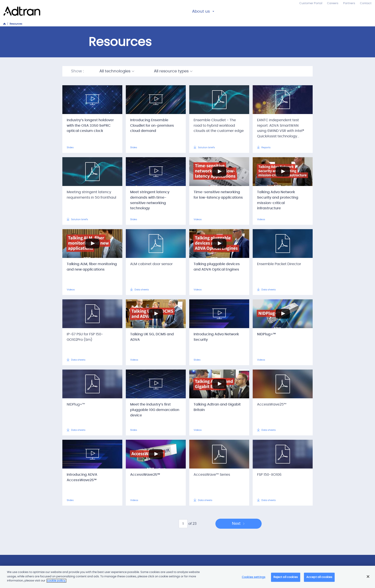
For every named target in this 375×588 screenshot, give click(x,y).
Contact (366, 3)
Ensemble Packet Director (279, 264)
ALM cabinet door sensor (151, 264)
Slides (70, 147)
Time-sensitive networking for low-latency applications (218, 195)
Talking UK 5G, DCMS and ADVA (152, 337)
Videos (198, 219)
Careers (333, 3)
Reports (264, 147)
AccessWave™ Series (212, 475)
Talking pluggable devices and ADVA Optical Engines (217, 267)
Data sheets (140, 290)
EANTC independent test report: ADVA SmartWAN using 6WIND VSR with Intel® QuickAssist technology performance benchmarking (282, 131)
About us (201, 12)
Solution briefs (204, 147)
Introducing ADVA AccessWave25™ (82, 477)
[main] (187, 577)
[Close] (368, 577)
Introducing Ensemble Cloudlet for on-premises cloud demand (152, 126)
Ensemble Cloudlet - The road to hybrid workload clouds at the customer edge (219, 126)
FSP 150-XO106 (269, 475)
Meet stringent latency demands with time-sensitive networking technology (150, 200)
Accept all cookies (319, 577)
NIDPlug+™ (266, 334)
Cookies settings (254, 577)
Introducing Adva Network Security (216, 337)
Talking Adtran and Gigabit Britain (217, 407)
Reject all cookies (286, 577)
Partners (349, 3)
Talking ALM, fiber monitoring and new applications (92, 267)
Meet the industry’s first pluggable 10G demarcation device (155, 410)
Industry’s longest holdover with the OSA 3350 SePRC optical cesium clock (90, 126)
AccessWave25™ (272, 404)
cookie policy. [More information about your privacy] (56, 581)
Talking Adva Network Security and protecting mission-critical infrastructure (278, 200)
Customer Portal (311, 3)
